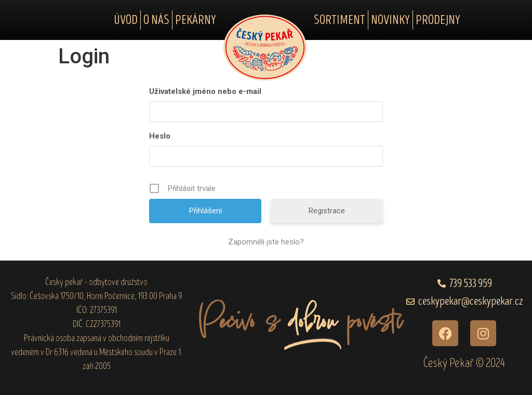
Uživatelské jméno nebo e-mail (205, 91)
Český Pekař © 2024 (464, 363)
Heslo (160, 136)
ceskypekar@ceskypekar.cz (471, 301)
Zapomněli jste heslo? (266, 242)
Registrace (327, 211)
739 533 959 (471, 284)
